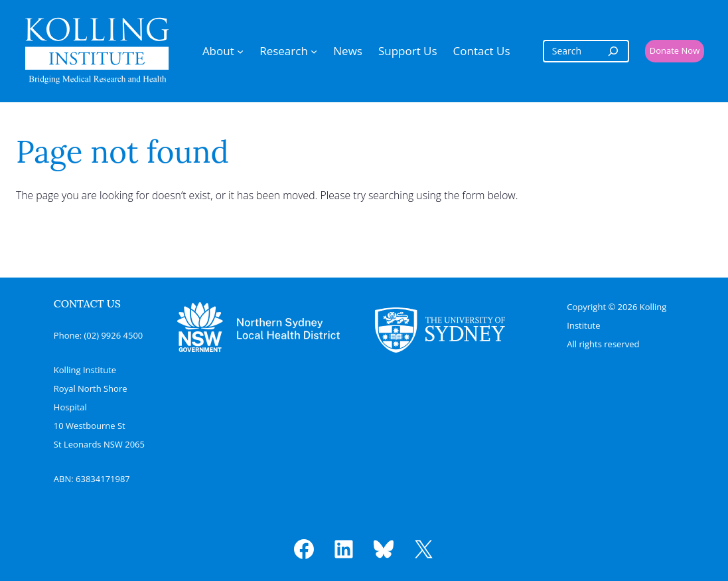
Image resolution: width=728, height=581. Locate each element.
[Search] (613, 51)
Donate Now (675, 50)
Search (86, 233)
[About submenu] (240, 51)
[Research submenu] (314, 51)
